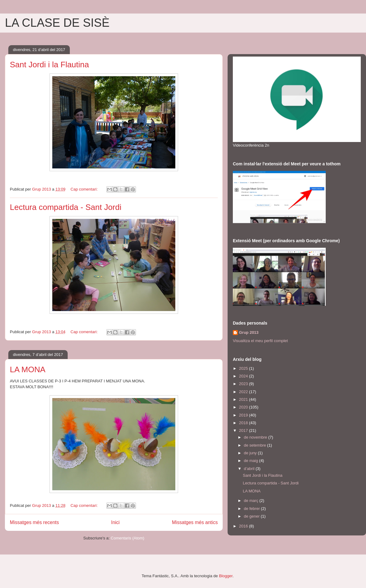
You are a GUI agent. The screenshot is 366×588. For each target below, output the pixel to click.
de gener (252, 516)
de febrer (253, 509)
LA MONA (28, 369)
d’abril (250, 469)
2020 (244, 407)
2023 (244, 384)
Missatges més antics (195, 522)
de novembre (256, 437)
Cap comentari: (85, 189)
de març (252, 501)
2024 (244, 376)
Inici (115, 522)
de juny (251, 453)
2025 (244, 368)
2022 (244, 392)
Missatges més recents (34, 522)
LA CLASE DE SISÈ (57, 23)
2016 (244, 526)
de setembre (256, 445)
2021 (244, 399)
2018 (244, 423)
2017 (244, 430)
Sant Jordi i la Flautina (49, 65)
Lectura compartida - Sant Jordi (66, 207)
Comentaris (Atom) (127, 538)
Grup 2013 (249, 332)
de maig (252, 461)
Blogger (226, 576)
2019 (244, 415)
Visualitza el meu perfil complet (260, 341)
